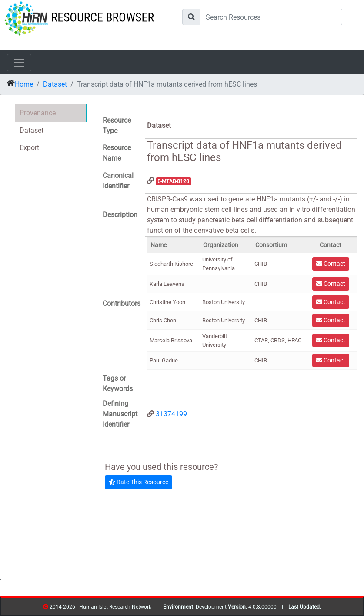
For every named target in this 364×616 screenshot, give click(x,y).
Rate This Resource (139, 482)
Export (29, 148)
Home (24, 84)
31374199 (171, 414)
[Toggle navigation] (19, 63)
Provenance (38, 113)
